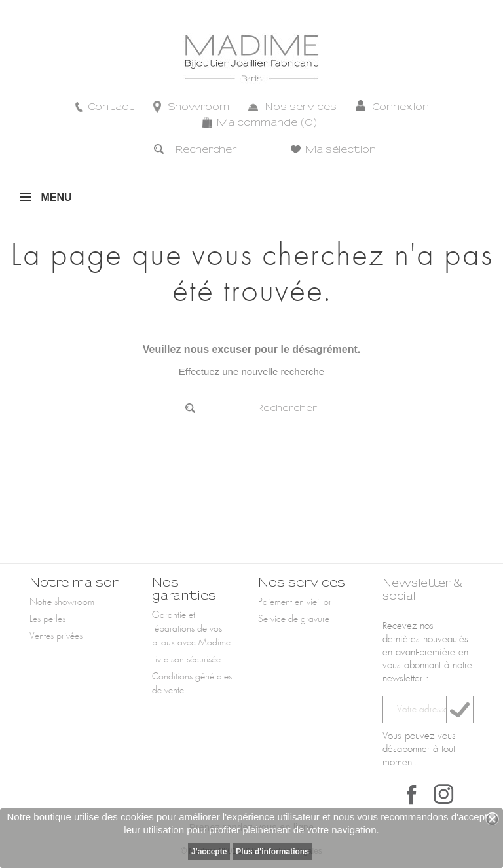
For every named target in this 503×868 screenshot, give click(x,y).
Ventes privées (56, 636)
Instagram (443, 794)
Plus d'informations (272, 852)
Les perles (47, 619)
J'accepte (209, 852)
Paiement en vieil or (295, 602)
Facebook (412, 794)
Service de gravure (294, 619)
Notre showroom (62, 602)
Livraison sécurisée (186, 660)
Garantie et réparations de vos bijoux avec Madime (191, 629)
